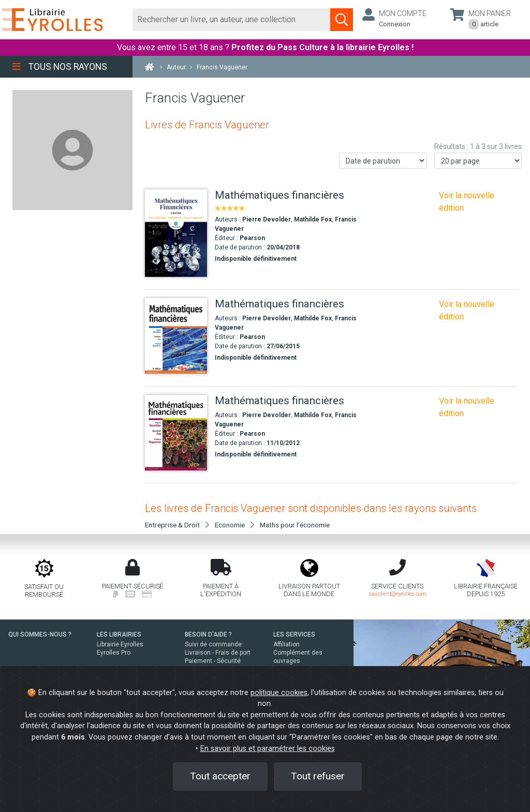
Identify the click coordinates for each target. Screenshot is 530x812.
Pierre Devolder (267, 219)
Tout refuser (318, 776)
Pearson (252, 238)
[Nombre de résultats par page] (478, 161)
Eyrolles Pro (114, 653)
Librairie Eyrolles (120, 644)
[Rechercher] (232, 20)
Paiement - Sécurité (213, 661)
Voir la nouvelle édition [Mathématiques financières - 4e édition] (467, 202)
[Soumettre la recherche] (342, 20)
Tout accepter (220, 776)
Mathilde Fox (313, 219)
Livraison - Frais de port (218, 653)
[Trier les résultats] (383, 161)
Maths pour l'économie (295, 525)
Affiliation (286, 644)
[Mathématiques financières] (176, 233)
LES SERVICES (294, 634)
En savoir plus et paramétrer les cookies (268, 749)
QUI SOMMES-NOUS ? (40, 634)
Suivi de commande (213, 644)
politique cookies (279, 693)
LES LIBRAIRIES (119, 634)
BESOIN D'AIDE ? (208, 634)
